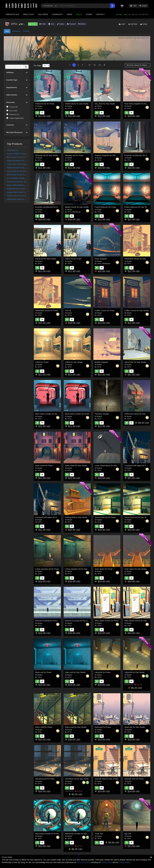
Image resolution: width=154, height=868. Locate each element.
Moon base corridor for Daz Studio (49, 414)
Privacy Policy (124, 862)
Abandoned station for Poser (18, 199)
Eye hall (128, 834)
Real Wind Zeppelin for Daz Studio (139, 104)
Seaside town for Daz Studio (106, 779)
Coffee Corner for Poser (105, 310)
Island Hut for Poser (73, 259)
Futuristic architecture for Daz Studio (50, 207)
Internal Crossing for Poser (46, 621)
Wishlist (82, 24)
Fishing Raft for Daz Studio (76, 517)
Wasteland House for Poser (47, 310)
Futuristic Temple (102, 414)
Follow (33, 24)
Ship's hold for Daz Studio (76, 727)
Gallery (61, 24)
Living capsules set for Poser (47, 569)
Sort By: (137, 65)
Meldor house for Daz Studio (77, 207)
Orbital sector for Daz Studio (77, 104)
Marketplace (12, 14)
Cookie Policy (107, 862)
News (70, 14)
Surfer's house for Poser (16, 196)
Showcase (16, 31)
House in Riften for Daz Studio (19, 154)
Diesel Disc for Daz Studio (135, 362)
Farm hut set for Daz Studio (18, 182)
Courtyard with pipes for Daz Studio (50, 517)
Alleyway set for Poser (74, 155)
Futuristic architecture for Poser (137, 155)
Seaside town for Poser (134, 779)
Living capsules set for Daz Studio (79, 569)
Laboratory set (13, 150)
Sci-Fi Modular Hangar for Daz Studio (22, 178)
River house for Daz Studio (17, 157)
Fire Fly (68, 310)
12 (90, 65)
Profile (43, 24)
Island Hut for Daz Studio (46, 259)
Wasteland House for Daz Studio (138, 259)
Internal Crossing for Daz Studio (78, 621)
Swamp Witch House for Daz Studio (21, 192)
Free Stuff (29, 14)
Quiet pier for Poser (103, 727)
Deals (79, 14)
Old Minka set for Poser (45, 779)
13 (95, 65)
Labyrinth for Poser (103, 672)
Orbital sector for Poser (45, 104)
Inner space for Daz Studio (136, 569)
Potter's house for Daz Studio (18, 168)
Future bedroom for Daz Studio (137, 207)
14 (100, 65)
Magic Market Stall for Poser (18, 185)
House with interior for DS (17, 161)
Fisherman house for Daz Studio (138, 414)
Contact (100, 14)
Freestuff (71, 24)
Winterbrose (76, 212)
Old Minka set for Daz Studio (77, 779)
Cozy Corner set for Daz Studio (19, 164)
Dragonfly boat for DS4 (16, 189)
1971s (40, 108)
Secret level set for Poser (105, 517)
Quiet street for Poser (44, 465)
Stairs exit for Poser (43, 672)
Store (51, 24)
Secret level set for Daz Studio (137, 517)
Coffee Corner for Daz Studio (137, 310)
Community (58, 14)
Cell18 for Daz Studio (74, 362)
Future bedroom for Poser (105, 207)
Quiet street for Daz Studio (76, 465)
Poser (89, 14)
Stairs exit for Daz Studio (75, 672)
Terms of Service (83, 862)
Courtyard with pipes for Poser (137, 465)
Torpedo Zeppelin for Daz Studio (108, 155)
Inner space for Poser (104, 569)
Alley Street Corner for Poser (107, 621)
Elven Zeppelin (101, 259)
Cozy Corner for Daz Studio (18, 171)
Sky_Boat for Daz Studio (105, 104)
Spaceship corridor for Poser (47, 834)
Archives (26, 31)
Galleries (43, 14)
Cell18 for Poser (42, 362)
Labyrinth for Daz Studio (135, 672)
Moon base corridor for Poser (77, 414)
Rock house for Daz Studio (17, 175)
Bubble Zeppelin (101, 362)
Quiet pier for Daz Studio (135, 727)
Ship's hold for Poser (44, 727)
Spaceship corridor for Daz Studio (79, 834)
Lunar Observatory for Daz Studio (109, 465)
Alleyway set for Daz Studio (47, 155)
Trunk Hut (99, 834)
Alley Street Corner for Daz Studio (139, 621)
